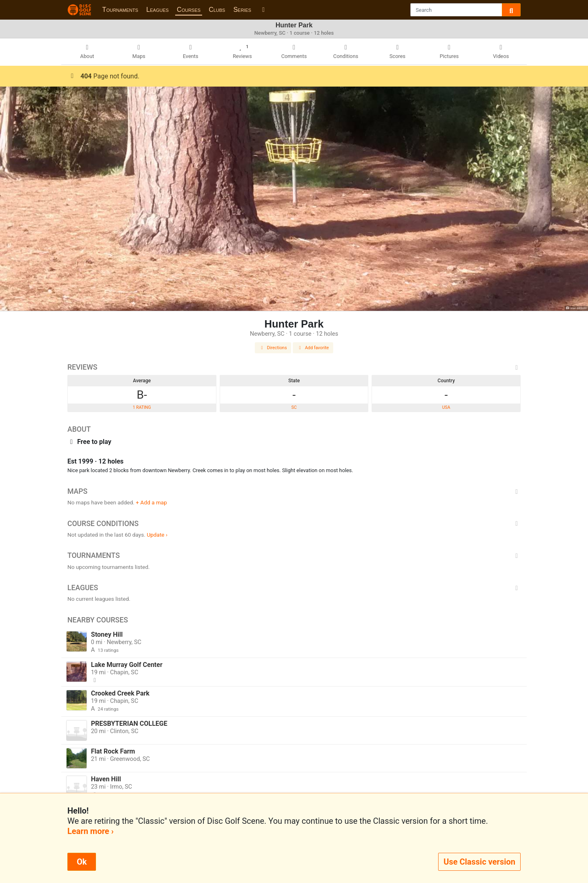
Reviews (294, 367)
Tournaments (120, 10)
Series (242, 10)
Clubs (217, 10)
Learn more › (90, 831)
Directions (273, 348)
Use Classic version (479, 862)
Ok (82, 862)
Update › (157, 535)
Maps (294, 491)
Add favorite (313, 348)
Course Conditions (294, 524)
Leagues (157, 10)
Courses (189, 10)
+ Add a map (151, 502)
